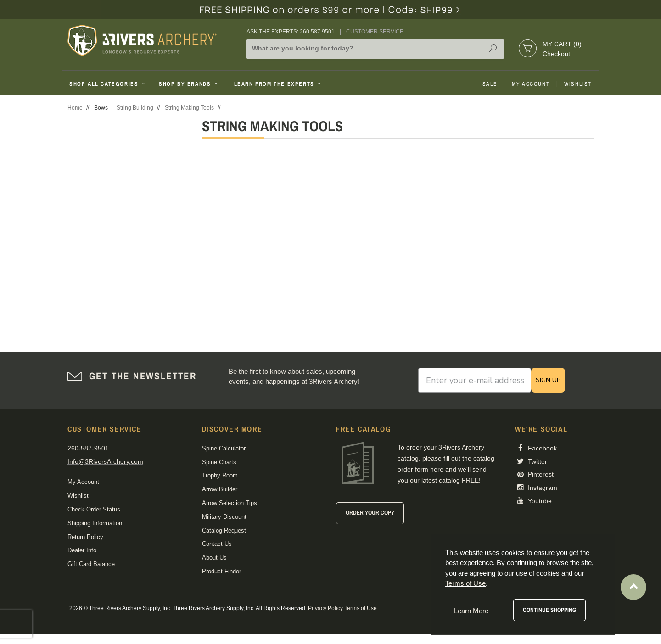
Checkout (556, 54)
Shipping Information (95, 523)
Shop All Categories (108, 84)
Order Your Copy (370, 513)
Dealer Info (82, 550)
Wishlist (578, 84)
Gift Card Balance (91, 564)
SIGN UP (548, 380)
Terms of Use (361, 608)
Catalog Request (224, 530)
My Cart (562, 44)
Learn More (471, 611)
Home (75, 108)
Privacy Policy (325, 608)
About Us (214, 558)
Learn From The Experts (278, 84)
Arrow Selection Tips (230, 503)
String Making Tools (189, 108)
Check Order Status (94, 509)
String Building (135, 108)
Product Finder (221, 571)
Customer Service (375, 32)
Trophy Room (220, 475)
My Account (531, 84)
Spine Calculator (224, 448)
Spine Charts (219, 462)
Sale (490, 84)
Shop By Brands (189, 84)
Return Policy (85, 537)
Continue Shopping (549, 610)
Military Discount (224, 517)
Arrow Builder (220, 489)
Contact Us (217, 544)
